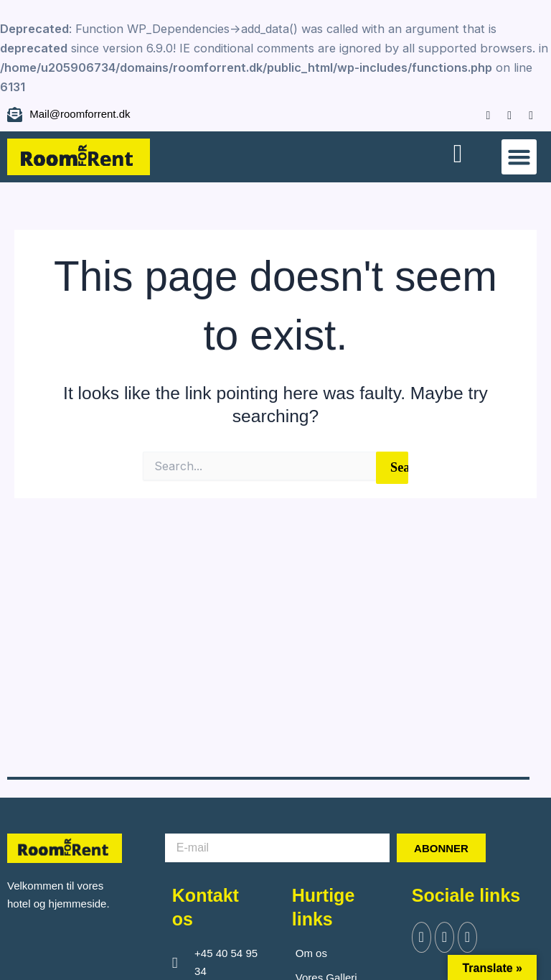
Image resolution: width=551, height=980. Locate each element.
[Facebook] (481, 114)
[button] (519, 157)
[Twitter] (447, 938)
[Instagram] (503, 114)
